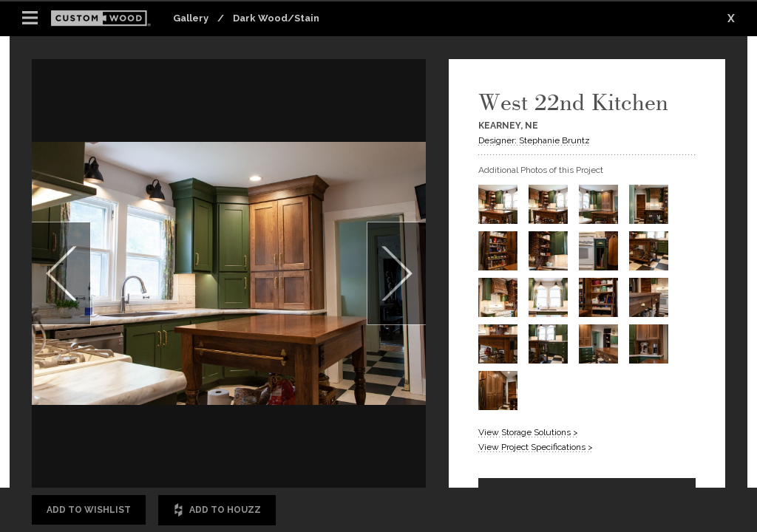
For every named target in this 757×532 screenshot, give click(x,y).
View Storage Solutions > (528, 432)
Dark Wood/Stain (276, 18)
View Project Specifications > (536, 447)
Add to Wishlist (89, 510)
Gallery (191, 18)
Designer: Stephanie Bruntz (534, 140)
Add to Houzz (217, 510)
